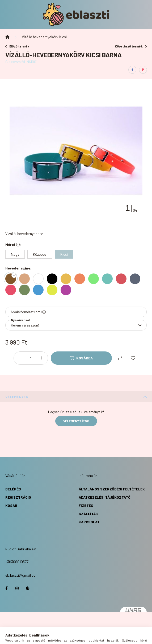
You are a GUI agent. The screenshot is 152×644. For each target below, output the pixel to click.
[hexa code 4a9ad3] (40, 290)
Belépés (13, 489)
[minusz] (20, 358)
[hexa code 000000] (53, 279)
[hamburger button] (56, 637)
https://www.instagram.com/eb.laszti (17, 588)
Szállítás (88, 514)
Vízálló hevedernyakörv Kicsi (44, 37)
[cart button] (96, 637)
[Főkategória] (7, 37)
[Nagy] (15, 254)
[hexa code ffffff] (40, 279)
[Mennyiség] (31, 358)
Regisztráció (18, 497)
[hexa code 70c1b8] (109, 279)
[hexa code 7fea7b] (95, 279)
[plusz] (41, 358)
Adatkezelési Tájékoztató (105, 497)
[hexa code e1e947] (53, 290)
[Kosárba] (81, 358)
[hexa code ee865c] (81, 279)
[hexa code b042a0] (67, 290)
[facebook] (132, 70)
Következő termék (131, 46)
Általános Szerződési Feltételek (112, 489)
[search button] (69, 637)
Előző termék (17, 46)
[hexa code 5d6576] (136, 279)
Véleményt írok (76, 421)
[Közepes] (40, 254)
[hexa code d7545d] (123, 279)
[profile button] (83, 637)
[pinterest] (143, 70)
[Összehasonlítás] (120, 358)
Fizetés (86, 505)
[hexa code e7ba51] (67, 279)
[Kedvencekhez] (133, 358)
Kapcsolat (89, 522)
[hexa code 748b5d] (26, 290)
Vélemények (17, 397)
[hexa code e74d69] (12, 290)
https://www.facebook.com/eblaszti (6, 588)
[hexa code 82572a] (12, 279)
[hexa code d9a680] (26, 279)
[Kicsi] (64, 254)
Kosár (11, 505)
